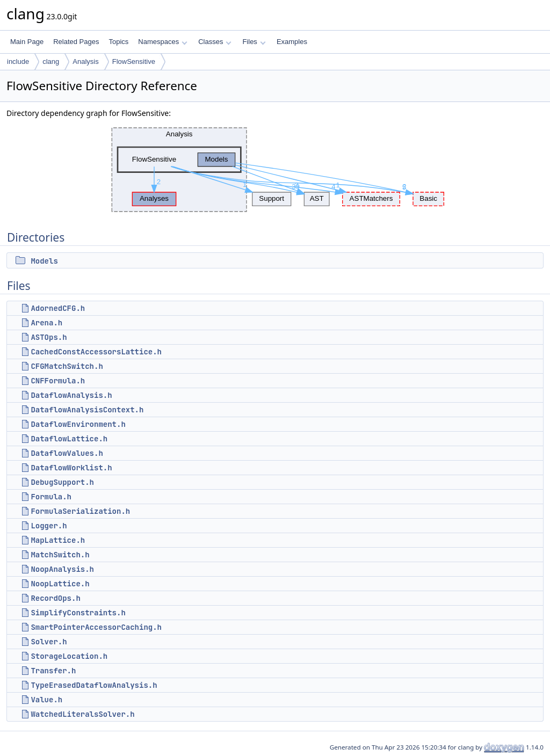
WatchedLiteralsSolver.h (82, 714)
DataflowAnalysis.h (71, 395)
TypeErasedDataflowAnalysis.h (94, 685)
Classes (215, 42)
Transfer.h (53, 671)
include (18, 61)
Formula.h (51, 497)
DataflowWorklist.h (71, 468)
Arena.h (46, 323)
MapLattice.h (58, 540)
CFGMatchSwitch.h (67, 366)
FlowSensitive (134, 61)
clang (51, 61)
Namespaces (162, 42)
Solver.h (49, 642)
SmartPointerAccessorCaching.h (96, 627)
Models (44, 261)
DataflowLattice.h (69, 439)
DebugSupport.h (62, 482)
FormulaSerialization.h (80, 511)
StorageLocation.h (69, 656)
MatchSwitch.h (60, 555)
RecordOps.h (55, 598)
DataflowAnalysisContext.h (87, 410)
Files (254, 42)
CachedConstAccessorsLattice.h (96, 352)
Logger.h (49, 526)
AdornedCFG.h (58, 308)
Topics (118, 42)
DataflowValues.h (67, 453)
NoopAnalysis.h (62, 569)
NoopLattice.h (60, 584)
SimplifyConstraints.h (78, 613)
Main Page (27, 42)
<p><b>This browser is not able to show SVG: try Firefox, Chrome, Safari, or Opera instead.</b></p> (275, 170)
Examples (292, 42)
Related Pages (76, 42)
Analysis (85, 61)
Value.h (46, 700)
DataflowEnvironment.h (78, 424)
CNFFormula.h (58, 381)
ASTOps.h (49, 337)
